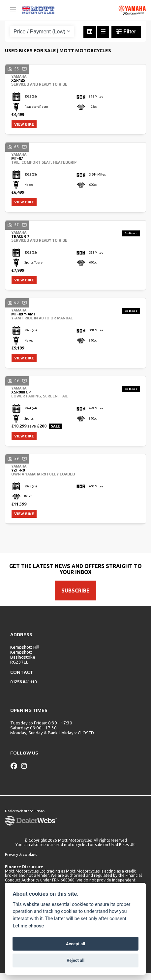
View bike (25, 125)
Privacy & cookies (21, 861)
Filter (126, 32)
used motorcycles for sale (78, 852)
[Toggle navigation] (10, 10)
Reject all (75, 960)
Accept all (75, 944)
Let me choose (28, 926)
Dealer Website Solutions (25, 818)
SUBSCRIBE (75, 597)
